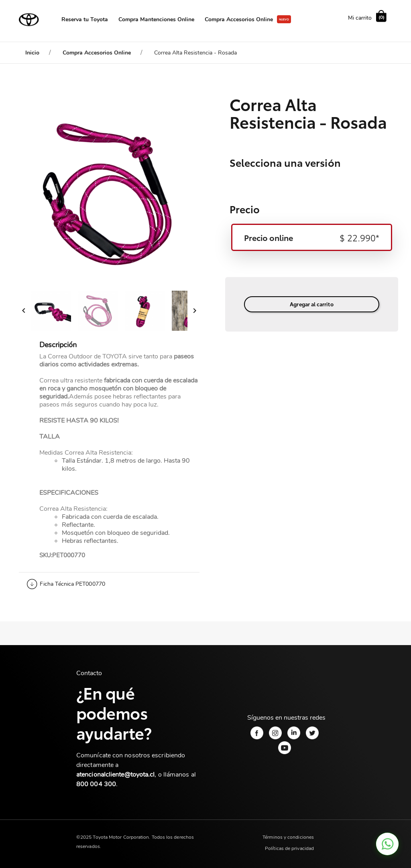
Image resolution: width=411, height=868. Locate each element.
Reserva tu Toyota (85, 19)
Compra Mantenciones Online (156, 19)
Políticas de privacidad (289, 848)
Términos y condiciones (288, 837)
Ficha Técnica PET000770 (72, 584)
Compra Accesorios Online (239, 19)
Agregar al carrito (311, 304)
